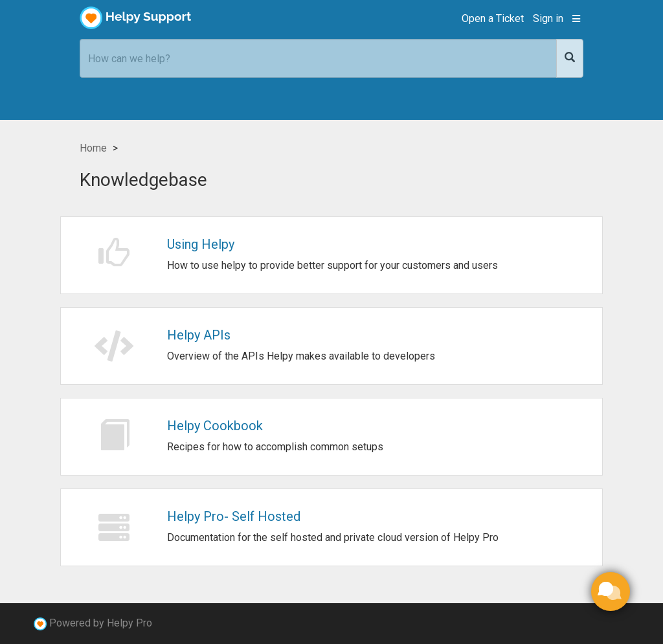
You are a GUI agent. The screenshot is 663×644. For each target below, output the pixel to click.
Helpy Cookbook (215, 426)
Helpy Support (136, 18)
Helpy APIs (199, 335)
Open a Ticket (493, 18)
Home (93, 148)
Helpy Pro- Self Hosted (234, 516)
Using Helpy (201, 244)
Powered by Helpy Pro (101, 623)
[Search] (570, 58)
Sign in (548, 18)
